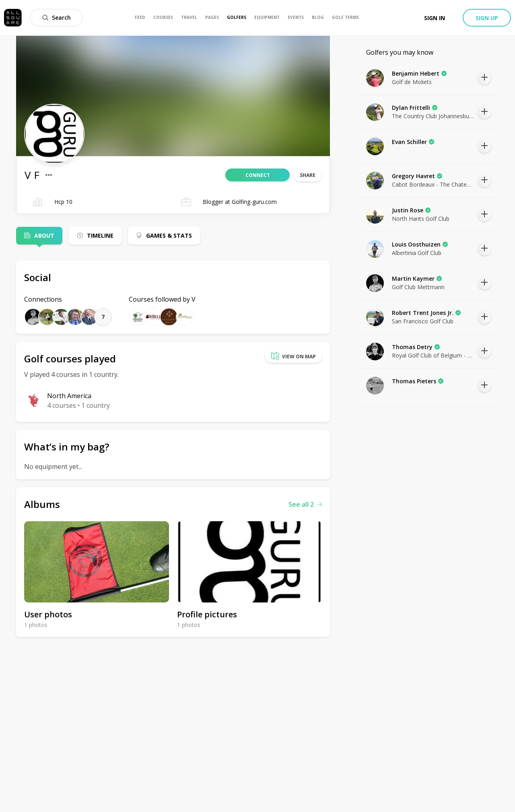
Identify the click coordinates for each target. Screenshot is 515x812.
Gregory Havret (417, 176)
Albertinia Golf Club (417, 253)
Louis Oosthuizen (420, 244)
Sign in (435, 18)
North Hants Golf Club (421, 219)
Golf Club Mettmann (418, 287)
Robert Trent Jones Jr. (426, 313)
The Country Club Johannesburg (433, 116)
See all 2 (305, 504)
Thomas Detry (416, 347)
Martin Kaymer (417, 279)
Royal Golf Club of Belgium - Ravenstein (433, 355)
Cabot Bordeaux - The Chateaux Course (433, 184)
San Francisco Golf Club (423, 321)
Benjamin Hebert (419, 73)
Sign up (487, 18)
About (44, 235)
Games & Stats (169, 235)
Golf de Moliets (412, 82)
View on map (294, 356)
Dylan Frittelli (415, 108)
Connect (258, 175)
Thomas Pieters (418, 381)
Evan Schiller (413, 142)
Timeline (100, 235)
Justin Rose (411, 210)
